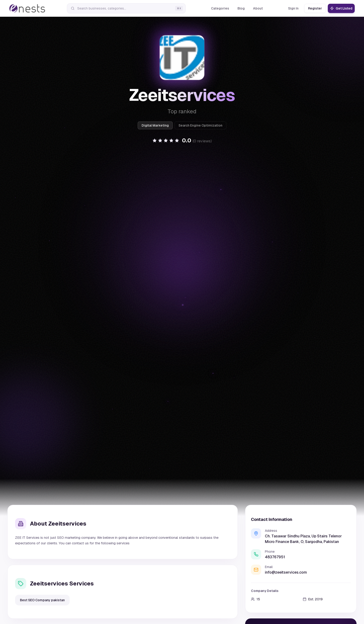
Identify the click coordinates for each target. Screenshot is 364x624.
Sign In (293, 8)
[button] (182, 140)
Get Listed (341, 8)
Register (315, 8)
